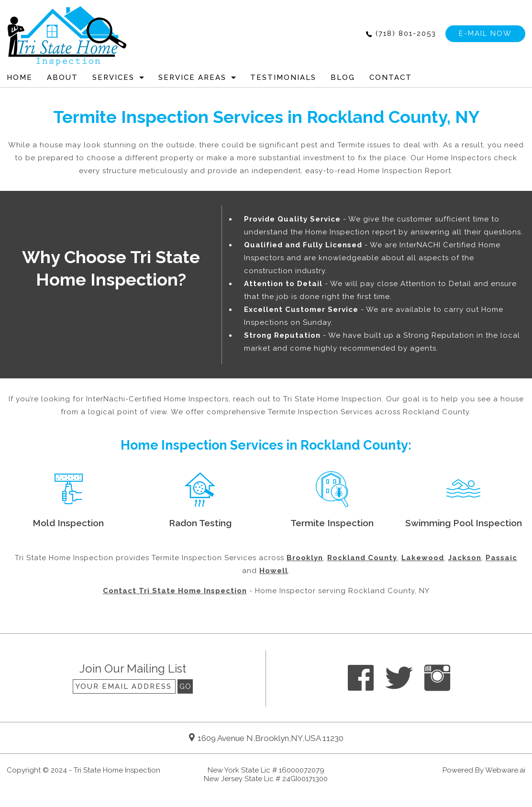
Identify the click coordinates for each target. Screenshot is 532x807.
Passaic (501, 558)
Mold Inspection (68, 523)
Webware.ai (505, 770)
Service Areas (192, 77)
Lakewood (423, 558)
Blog (343, 77)
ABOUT (62, 77)
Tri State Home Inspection (117, 770)
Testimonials (283, 77)
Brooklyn (305, 558)
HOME (20, 77)
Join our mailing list (133, 669)
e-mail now (485, 33)
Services (113, 77)
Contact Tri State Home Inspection (175, 591)
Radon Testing (200, 523)
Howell (274, 571)
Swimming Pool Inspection (464, 523)
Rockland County (362, 558)
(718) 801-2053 (406, 33)
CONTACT (391, 77)
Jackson (465, 558)
